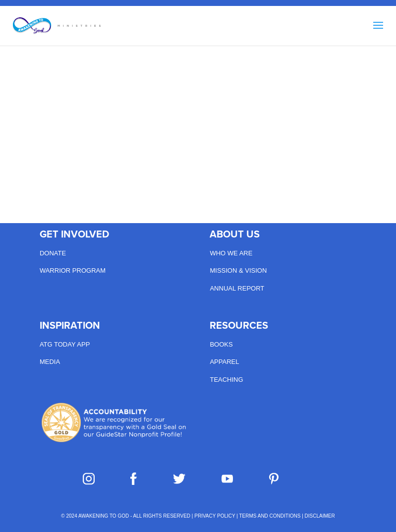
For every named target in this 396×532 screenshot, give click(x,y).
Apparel (224, 362)
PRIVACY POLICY (215, 516)
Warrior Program (73, 270)
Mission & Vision (238, 270)
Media (50, 362)
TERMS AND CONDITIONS (270, 516)
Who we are (231, 253)
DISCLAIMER (320, 516)
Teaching (226, 380)
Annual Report (237, 288)
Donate (53, 253)
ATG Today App (65, 344)
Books (221, 344)
